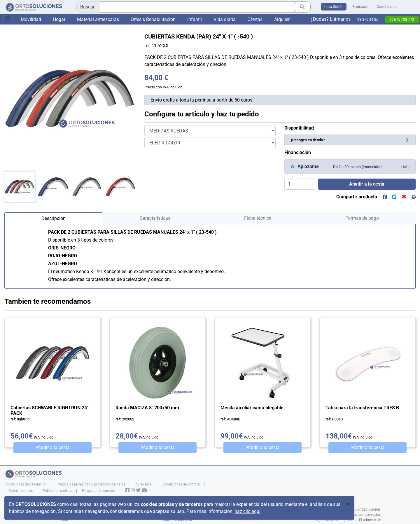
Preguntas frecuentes (99, 491)
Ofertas (255, 19)
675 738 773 (402, 20)
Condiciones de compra (181, 484)
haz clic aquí (247, 511)
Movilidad (31, 19)
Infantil (195, 19)
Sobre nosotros (21, 491)
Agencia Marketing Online (336, 520)
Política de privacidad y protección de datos (91, 484)
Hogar (59, 19)
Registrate (360, 7)
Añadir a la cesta (52, 447)
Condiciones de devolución (26, 484)
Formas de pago (362, 218)
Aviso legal (144, 484)
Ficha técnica (258, 218)
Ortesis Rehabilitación (153, 19)
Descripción (54, 218)
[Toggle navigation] (8, 19)
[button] (405, 166)
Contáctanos (387, 7)
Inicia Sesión (334, 7)
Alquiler (282, 19)
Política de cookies (57, 491)
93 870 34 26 (368, 20)
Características (155, 218)
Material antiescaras (98, 19)
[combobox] (194, 7)
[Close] (348, 504)
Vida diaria (225, 19)
